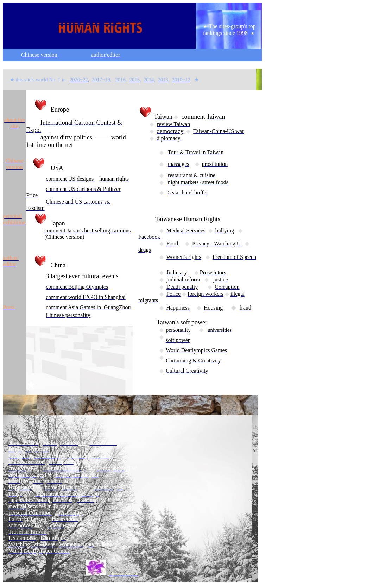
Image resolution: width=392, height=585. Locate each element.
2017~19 (101, 80)
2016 (120, 80)
